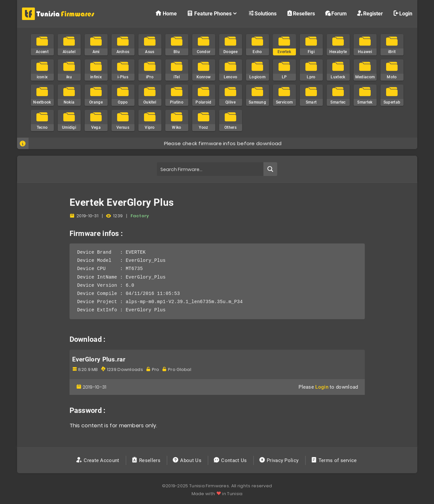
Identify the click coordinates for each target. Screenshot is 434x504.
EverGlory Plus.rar (99, 359)
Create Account (98, 460)
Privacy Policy (279, 460)
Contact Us (231, 460)
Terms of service (334, 460)
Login (403, 13)
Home (166, 13)
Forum (336, 13)
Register (370, 13)
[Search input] (210, 169)
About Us (187, 460)
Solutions (262, 13)
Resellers (301, 13)
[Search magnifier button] (270, 169)
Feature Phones (212, 13)
